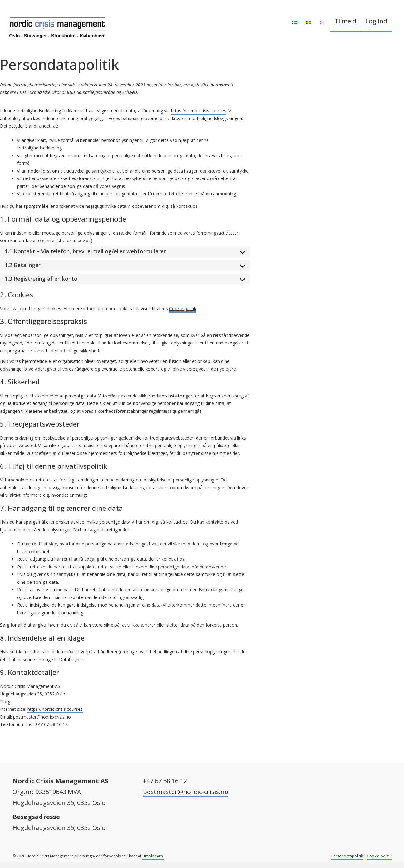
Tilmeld (345, 21)
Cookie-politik (379, 856)
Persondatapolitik (347, 856)
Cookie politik (183, 308)
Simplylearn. (153, 856)
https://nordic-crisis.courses (199, 111)
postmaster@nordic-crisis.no (186, 792)
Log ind (376, 21)
